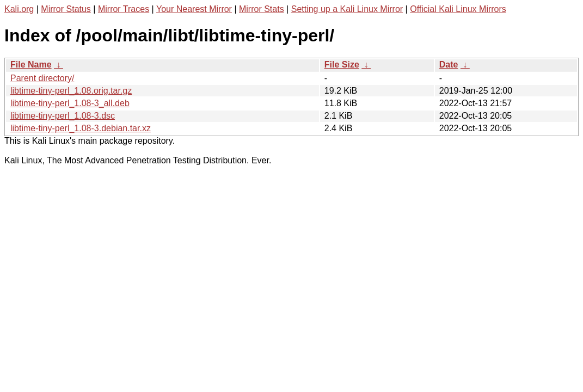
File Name (31, 65)
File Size (342, 65)
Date (449, 65)
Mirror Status (66, 9)
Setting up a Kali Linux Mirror (347, 9)
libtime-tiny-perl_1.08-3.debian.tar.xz (81, 128)
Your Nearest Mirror (194, 9)
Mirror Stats (262, 9)
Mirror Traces (124, 9)
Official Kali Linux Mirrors (458, 9)
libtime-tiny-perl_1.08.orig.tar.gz (71, 91)
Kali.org (19, 9)
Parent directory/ (42, 78)
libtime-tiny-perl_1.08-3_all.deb (70, 103)
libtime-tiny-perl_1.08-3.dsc (63, 116)
